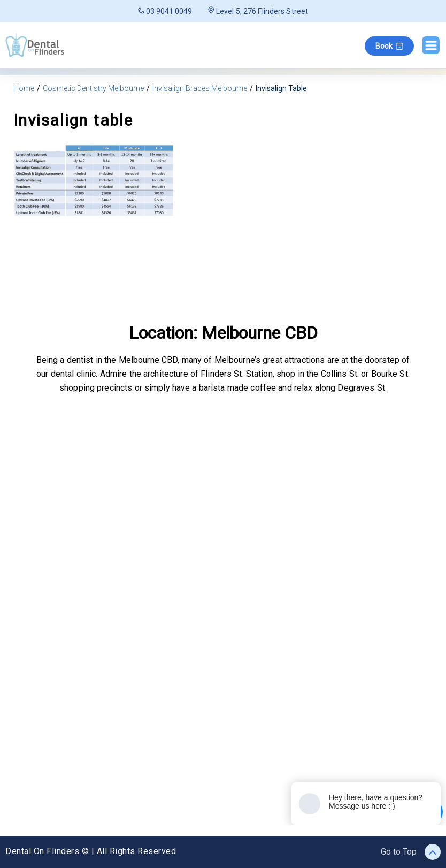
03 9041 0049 (165, 11)
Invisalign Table (281, 88)
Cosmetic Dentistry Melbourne (93, 88)
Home (24, 88)
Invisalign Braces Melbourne (200, 88)
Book (389, 46)
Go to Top (411, 852)
